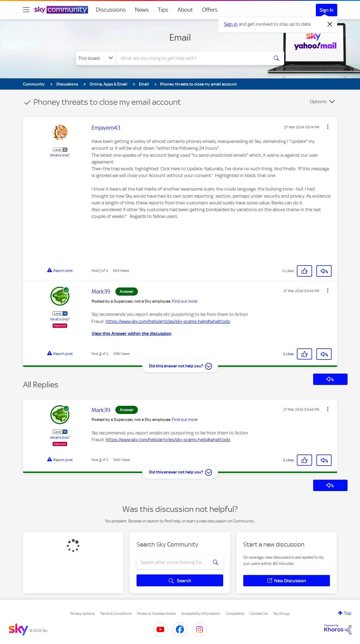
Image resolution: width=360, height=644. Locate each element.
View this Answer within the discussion (132, 334)
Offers (210, 10)
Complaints (235, 614)
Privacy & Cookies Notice (156, 614)
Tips (163, 10)
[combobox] (192, 58)
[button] (328, 127)
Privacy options (82, 614)
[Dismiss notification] (330, 24)
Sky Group (281, 614)
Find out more (185, 301)
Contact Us (259, 614)
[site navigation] (26, 10)
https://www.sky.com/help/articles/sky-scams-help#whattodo (168, 321)
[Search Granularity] (96, 58)
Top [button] (348, 613)
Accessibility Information (201, 614)
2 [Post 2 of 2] (100, 354)
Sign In (327, 10)
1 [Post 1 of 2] (100, 271)
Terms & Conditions (116, 614)
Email (180, 37)
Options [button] (318, 102)
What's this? (60, 155)
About (185, 10)
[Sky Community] (61, 10)
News (142, 10)
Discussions (111, 10)
